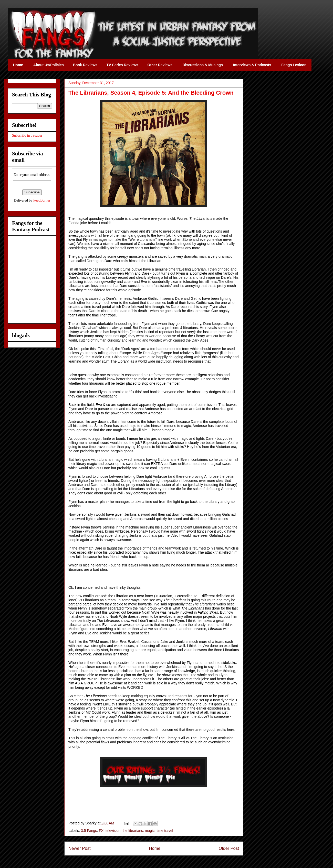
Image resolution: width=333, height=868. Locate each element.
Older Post (229, 848)
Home (155, 848)
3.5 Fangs (89, 831)
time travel (165, 831)
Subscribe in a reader (27, 136)
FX (101, 831)
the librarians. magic (138, 831)
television (113, 831)
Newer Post (80, 848)
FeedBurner (42, 200)
